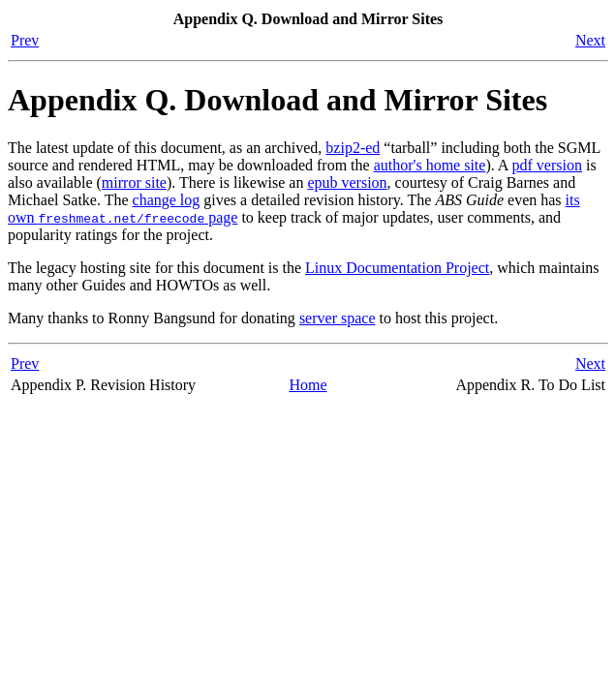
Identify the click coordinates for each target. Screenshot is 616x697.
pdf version (547, 165)
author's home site (430, 165)
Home (308, 385)
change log (167, 200)
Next (590, 40)
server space (338, 318)
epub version (347, 182)
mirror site (134, 182)
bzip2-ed (353, 148)
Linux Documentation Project (397, 268)
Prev (25, 40)
